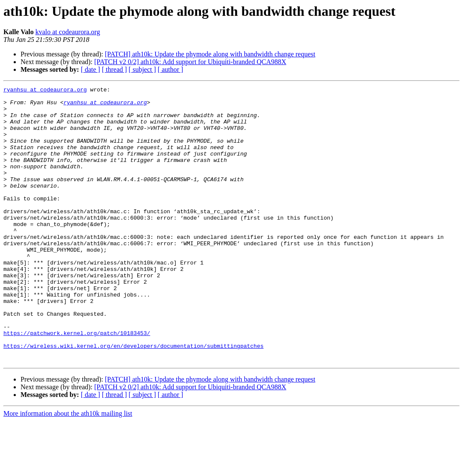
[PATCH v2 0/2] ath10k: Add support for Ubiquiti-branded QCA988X (190, 62)
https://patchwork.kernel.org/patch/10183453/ (77, 383)
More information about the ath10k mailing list (68, 469)
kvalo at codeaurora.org (68, 32)
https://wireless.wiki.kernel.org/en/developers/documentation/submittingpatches (133, 398)
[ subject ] (142, 69)
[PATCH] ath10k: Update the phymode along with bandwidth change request (210, 54)
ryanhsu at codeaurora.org (45, 91)
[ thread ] (114, 69)
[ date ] (90, 69)
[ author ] (171, 69)
